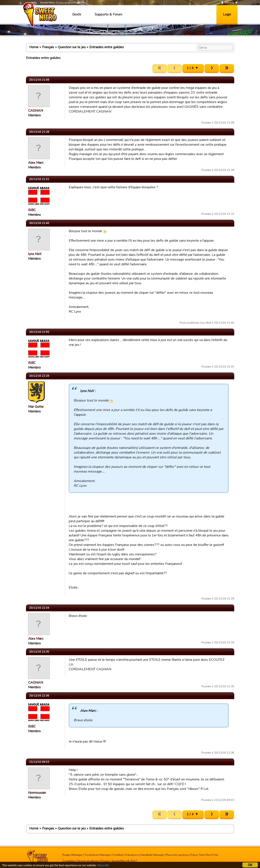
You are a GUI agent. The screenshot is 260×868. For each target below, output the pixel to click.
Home (34, 47)
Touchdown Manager (98, 855)
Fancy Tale (197, 855)
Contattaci (69, 861)
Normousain (37, 793)
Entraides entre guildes (107, 47)
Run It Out (212, 855)
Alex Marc (36, 163)
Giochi (77, 14)
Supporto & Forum (108, 14)
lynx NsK (35, 254)
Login (227, 14)
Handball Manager (152, 855)
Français (48, 47)
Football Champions (126, 855)
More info (103, 866)
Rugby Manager (73, 855)
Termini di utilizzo (88, 861)
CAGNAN (36, 111)
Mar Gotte (36, 407)
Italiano (227, 3)
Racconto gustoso (177, 855)
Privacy (105, 861)
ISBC (32, 210)
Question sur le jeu (72, 47)
